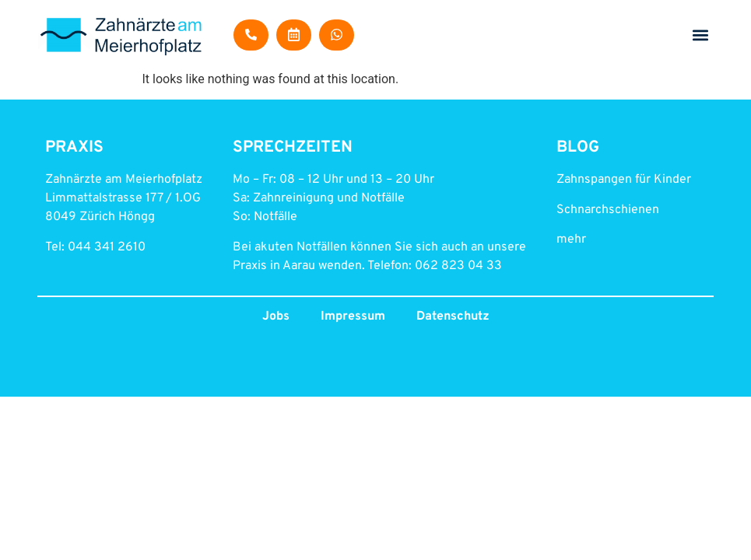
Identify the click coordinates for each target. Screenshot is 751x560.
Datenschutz (453, 317)
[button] (701, 35)
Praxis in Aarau (274, 266)
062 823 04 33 (458, 266)
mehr (571, 240)
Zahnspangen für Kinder (624, 180)
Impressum (353, 317)
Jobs (276, 317)
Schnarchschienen (608, 210)
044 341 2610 (107, 247)
